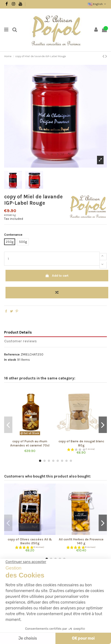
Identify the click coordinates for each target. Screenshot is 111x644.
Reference (12, 354)
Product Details (18, 332)
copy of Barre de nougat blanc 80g (81, 443)
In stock (10, 360)
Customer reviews (20, 341)
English (97, 4)
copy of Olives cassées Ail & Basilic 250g (30, 541)
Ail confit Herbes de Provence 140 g (81, 541)
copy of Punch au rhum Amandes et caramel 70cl (30, 443)
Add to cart (57, 276)
